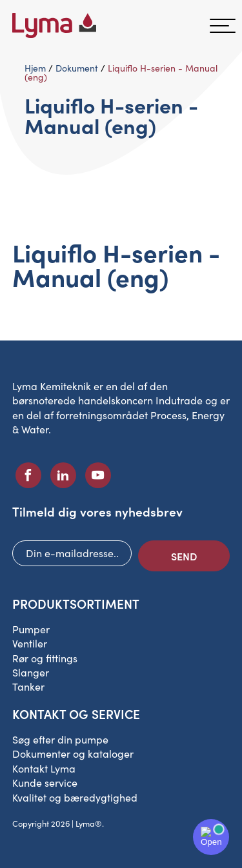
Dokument (77, 68)
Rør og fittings (45, 658)
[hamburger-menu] (223, 26)
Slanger (31, 672)
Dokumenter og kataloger (73, 754)
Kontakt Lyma (44, 768)
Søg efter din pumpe (60, 739)
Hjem (35, 68)
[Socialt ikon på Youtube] (98, 475)
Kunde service (45, 783)
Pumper (31, 629)
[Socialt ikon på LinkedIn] (63, 475)
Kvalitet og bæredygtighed (75, 797)
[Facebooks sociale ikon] (28, 475)
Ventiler (30, 643)
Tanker (28, 686)
